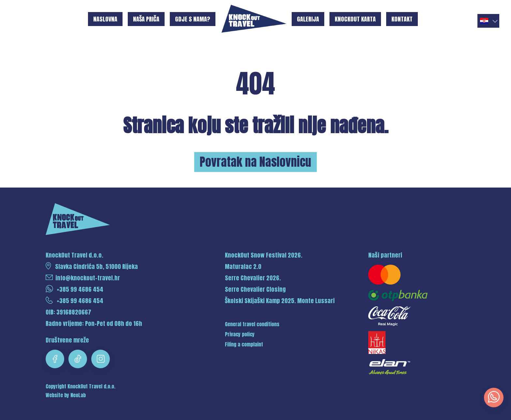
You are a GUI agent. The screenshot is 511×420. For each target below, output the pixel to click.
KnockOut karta (355, 19)
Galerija (308, 19)
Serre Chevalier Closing (255, 289)
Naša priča (146, 19)
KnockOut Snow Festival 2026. (264, 255)
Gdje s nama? (193, 19)
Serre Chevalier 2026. (253, 278)
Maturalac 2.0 (243, 266)
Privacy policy (240, 334)
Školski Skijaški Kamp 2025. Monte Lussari (280, 301)
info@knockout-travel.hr (83, 278)
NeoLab (78, 395)
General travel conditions (252, 324)
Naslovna (105, 19)
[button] (488, 21)
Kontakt (402, 19)
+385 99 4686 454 (74, 289)
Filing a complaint (244, 344)
